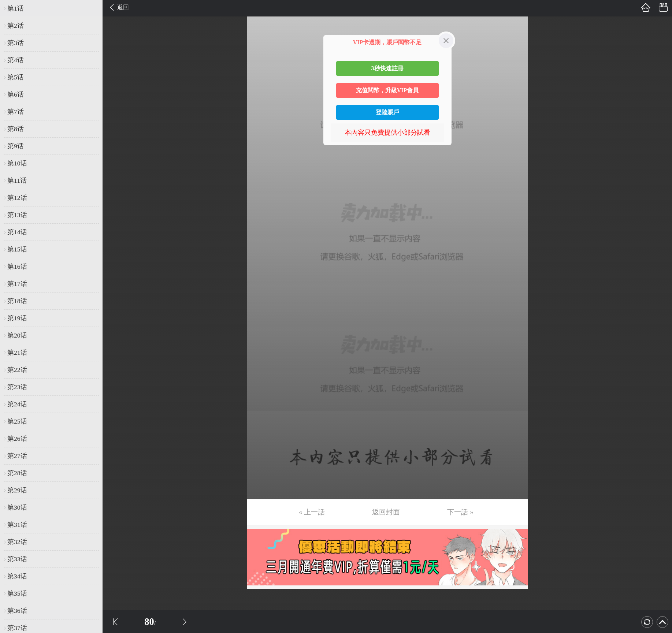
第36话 (17, 611)
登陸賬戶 (387, 112)
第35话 (17, 593)
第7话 (16, 112)
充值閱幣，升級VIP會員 (387, 90)
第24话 (17, 404)
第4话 (16, 60)
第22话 (17, 370)
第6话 (16, 94)
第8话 (16, 129)
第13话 (17, 215)
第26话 (17, 439)
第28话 (17, 473)
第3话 (16, 43)
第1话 (16, 8)
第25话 (17, 421)
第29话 (17, 490)
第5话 (16, 77)
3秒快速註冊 (387, 68)
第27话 (17, 456)
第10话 (17, 163)
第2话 (16, 26)
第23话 (17, 387)
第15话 (17, 249)
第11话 (17, 180)
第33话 (17, 559)
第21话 (17, 353)
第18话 (17, 301)
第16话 (17, 267)
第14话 (17, 232)
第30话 (17, 507)
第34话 (17, 576)
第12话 (17, 198)
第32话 (17, 542)
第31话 (17, 525)
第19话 (17, 318)
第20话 (17, 335)
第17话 (17, 284)
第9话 (16, 146)
